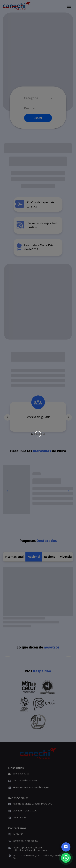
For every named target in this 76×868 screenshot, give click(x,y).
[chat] (66, 847)
